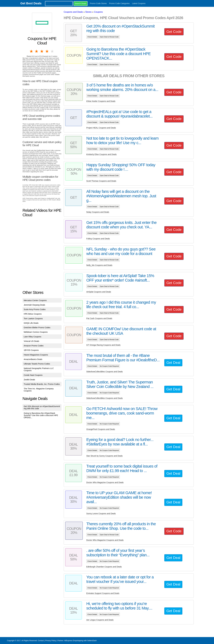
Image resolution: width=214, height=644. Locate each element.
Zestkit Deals (29, 380)
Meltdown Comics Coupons (36, 332)
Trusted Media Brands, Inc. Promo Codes (42, 384)
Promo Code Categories (119, 3)
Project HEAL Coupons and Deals (101, 128)
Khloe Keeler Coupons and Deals (101, 101)
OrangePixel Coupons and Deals (101, 429)
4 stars (47, 51)
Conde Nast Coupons (33, 375)
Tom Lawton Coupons (33, 319)
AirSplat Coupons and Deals (99, 292)
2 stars (37, 51)
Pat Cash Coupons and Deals (99, 318)
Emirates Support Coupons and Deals (103, 593)
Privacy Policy (51, 641)
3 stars (42, 51)
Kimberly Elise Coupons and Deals (102, 154)
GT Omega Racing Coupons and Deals (103, 345)
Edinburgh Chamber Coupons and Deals (104, 567)
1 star (32, 51)
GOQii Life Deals (31, 323)
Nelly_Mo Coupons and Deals (99, 265)
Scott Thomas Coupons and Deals (101, 181)
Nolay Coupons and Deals (98, 212)
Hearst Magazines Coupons (36, 355)
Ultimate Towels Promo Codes (37, 364)
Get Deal (173, 363)
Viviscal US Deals (31, 341)
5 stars (52, 51)
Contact (41, 641)
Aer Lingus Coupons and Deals (100, 620)
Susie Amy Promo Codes (35, 309)
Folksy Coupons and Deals (98, 239)
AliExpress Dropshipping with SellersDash (80, 641)
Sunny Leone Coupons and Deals (101, 514)
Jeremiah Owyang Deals (34, 305)
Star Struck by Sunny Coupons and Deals (105, 456)
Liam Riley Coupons (33, 337)
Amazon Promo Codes (34, 346)
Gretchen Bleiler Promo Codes (37, 328)
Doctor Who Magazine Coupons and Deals (105, 482)
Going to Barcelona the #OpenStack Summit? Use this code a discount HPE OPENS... (41, 415)
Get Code (174, 32)
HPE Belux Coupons (33, 314)
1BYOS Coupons (31, 350)
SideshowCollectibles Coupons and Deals (105, 372)
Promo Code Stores (98, 3)
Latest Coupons (139, 3)
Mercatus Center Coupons (35, 300)
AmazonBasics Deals (33, 359)
